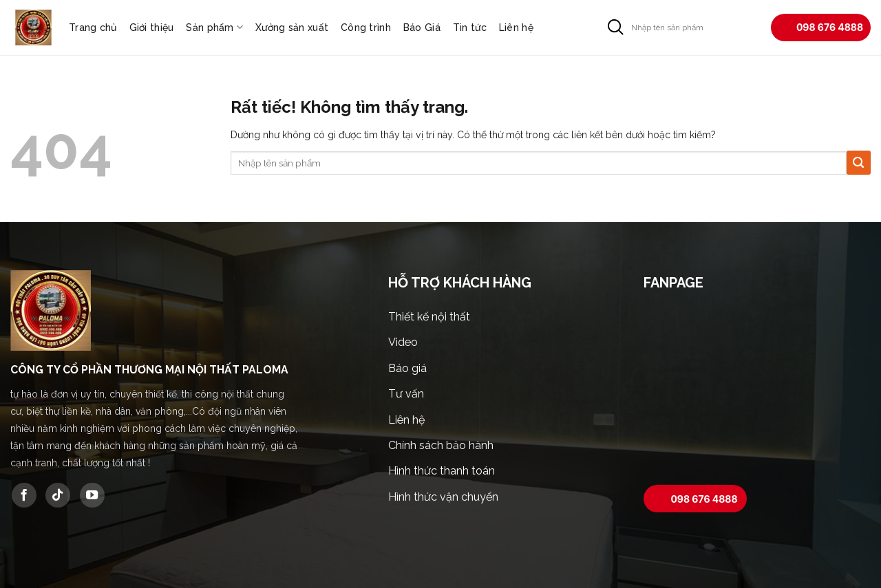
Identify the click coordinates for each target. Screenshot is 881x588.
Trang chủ (93, 28)
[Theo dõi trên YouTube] (92, 495)
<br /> (757, 390)
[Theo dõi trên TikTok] (58, 495)
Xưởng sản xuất (292, 28)
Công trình (366, 28)
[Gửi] (616, 27)
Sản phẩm (214, 27)
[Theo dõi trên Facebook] (24, 495)
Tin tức (470, 28)
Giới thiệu (152, 28)
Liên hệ (516, 28)
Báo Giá (422, 28)
